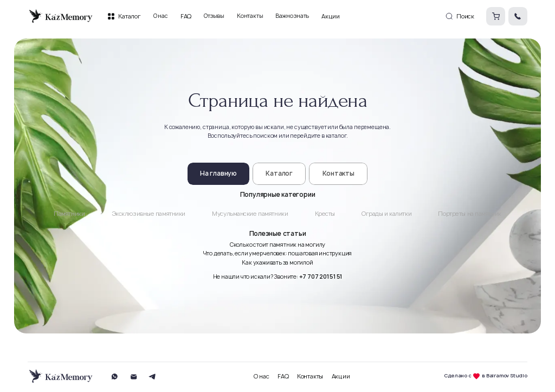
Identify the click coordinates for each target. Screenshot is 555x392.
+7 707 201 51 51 (321, 277)
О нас (262, 376)
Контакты (310, 376)
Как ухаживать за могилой (277, 262)
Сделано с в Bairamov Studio (486, 376)
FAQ (283, 376)
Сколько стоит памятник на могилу (277, 245)
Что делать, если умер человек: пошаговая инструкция (278, 253)
